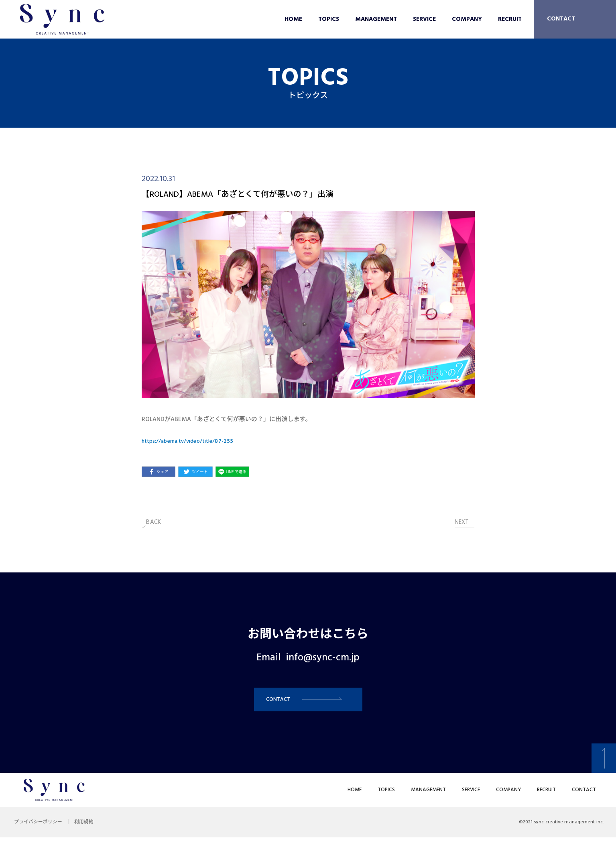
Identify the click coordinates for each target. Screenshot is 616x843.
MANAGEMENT (376, 19)
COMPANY (467, 19)
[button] (308, 702)
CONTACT (561, 19)
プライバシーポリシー (40, 828)
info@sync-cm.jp (323, 658)
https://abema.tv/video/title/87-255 (192, 441)
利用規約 (90, 828)
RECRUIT (510, 19)
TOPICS (329, 19)
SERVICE (424, 19)
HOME (293, 19)
